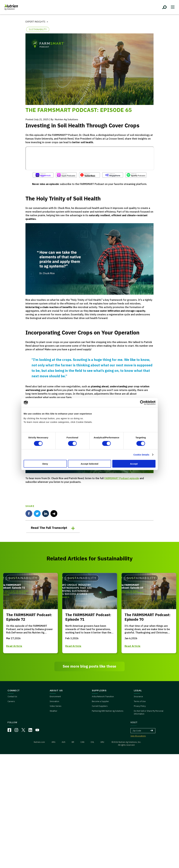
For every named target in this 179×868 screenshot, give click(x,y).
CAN (82, 742)
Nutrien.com (39, 742)
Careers (11, 701)
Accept (134, 464)
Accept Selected (90, 464)
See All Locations (138, 736)
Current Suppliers (100, 706)
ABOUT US (56, 690)
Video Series (56, 706)
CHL (92, 742)
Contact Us (12, 697)
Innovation (54, 701)
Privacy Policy (140, 706)
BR (73, 742)
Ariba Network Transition (103, 697)
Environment (55, 697)
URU (102, 742)
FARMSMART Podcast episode (122, 478)
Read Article (14, 646)
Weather (54, 711)
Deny (45, 464)
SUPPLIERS (99, 690)
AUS (64, 742)
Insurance (138, 697)
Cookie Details (141, 454)
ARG (53, 742)
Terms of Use (140, 701)
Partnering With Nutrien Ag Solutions (108, 711)
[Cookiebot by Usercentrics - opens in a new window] (142, 402)
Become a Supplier (100, 701)
